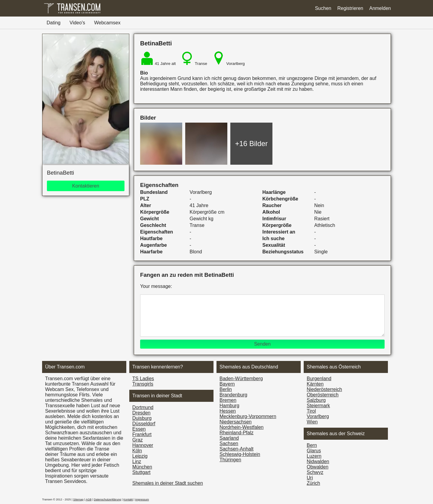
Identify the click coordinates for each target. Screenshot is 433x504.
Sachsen (229, 443)
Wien (312, 422)
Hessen (228, 411)
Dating (54, 23)
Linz (137, 461)
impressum (142, 499)
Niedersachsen (236, 422)
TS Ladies (143, 379)
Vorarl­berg (318, 416)
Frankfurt (142, 434)
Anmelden (380, 8)
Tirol (311, 411)
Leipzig (140, 456)
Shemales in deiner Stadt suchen (168, 483)
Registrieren (350, 8)
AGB (89, 499)
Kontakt (128, 499)
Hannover (143, 445)
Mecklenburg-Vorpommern (248, 416)
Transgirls (143, 384)
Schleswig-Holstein (240, 454)
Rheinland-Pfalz (236, 433)
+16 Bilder (252, 144)
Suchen (323, 8)
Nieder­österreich (324, 389)
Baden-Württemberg (241, 379)
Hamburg (229, 406)
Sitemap (78, 499)
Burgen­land (319, 379)
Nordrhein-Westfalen (241, 427)
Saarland (229, 438)
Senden (262, 344)
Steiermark (318, 406)
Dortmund (143, 407)
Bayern (227, 384)
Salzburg (316, 400)
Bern (312, 445)
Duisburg (142, 418)
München (142, 467)
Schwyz (315, 472)
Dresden (141, 413)
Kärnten (315, 384)
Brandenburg (233, 395)
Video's (77, 23)
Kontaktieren (86, 186)
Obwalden (318, 467)
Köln (137, 451)
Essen (139, 429)
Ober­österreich (323, 395)
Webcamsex (107, 23)
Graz (138, 440)
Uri (310, 478)
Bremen (228, 400)
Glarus (314, 451)
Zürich (313, 483)
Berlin (226, 389)
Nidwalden (318, 461)
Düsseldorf (144, 424)
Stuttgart (141, 472)
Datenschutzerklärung (107, 499)
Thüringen (230, 460)
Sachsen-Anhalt (236, 449)
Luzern (314, 456)
